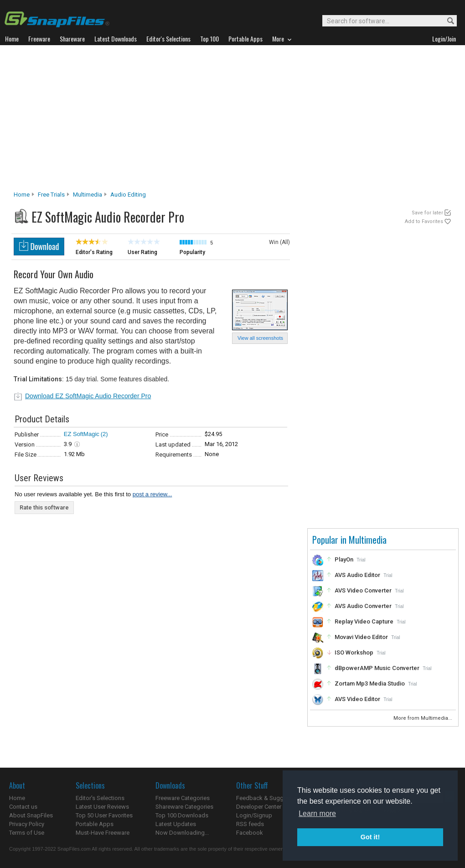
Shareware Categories (184, 807)
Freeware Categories (183, 798)
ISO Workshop (354, 652)
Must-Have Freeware (103, 833)
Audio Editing (128, 195)
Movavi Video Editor (361, 637)
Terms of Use (27, 833)
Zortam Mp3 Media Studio (370, 683)
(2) (104, 434)
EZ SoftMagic (82, 434)
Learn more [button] (317, 813)
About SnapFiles (31, 815)
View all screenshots (260, 338)
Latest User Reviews (102, 807)
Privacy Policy (27, 824)
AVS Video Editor (357, 699)
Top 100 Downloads (182, 815)
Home (22, 195)
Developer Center (259, 807)
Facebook (250, 833)
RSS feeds (250, 824)
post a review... (152, 494)
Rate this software (44, 507)
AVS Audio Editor (357, 575)
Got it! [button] (370, 837)
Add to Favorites (424, 221)
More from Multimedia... (424, 718)
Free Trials (51, 195)
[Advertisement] (232, 120)
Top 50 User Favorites (104, 815)
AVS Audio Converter (363, 606)
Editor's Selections (100, 798)
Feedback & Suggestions (270, 798)
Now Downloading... (182, 833)
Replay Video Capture (364, 621)
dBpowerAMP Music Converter (377, 668)
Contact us (23, 807)
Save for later (427, 213)
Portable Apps (95, 824)
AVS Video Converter (363, 590)
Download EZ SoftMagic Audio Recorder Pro (88, 396)
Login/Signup (254, 815)
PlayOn (344, 559)
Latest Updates (176, 824)
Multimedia (88, 195)
